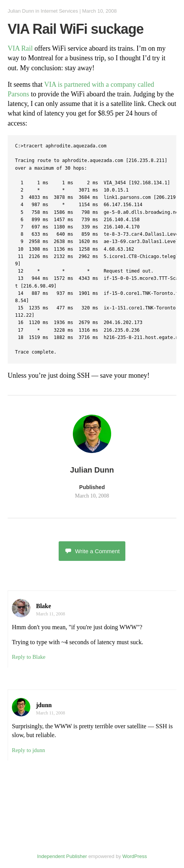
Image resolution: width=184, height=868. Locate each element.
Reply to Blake (29, 657)
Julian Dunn (21, 11)
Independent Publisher (62, 856)
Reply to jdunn (29, 750)
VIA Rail (20, 48)
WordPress (135, 856)
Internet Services (59, 11)
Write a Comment (92, 551)
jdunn (44, 705)
